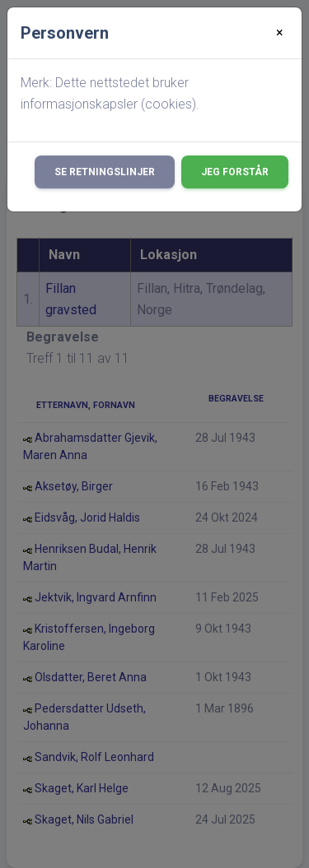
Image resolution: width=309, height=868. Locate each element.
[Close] (280, 33)
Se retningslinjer (105, 172)
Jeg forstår (235, 172)
